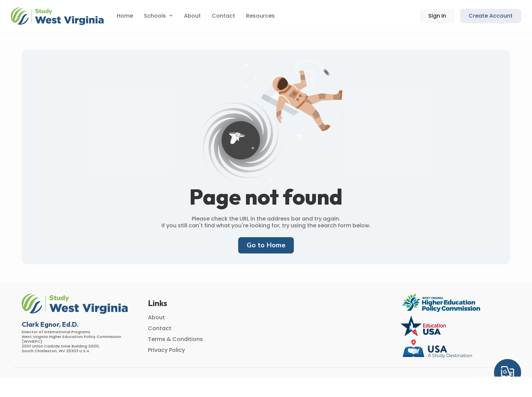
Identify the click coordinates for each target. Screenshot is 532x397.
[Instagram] (492, 381)
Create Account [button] (491, 16)
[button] (58, 16)
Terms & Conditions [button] (175, 339)
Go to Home (266, 245)
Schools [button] (155, 16)
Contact (223, 16)
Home (125, 16)
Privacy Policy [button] (166, 350)
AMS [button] (139, 381)
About (192, 16)
